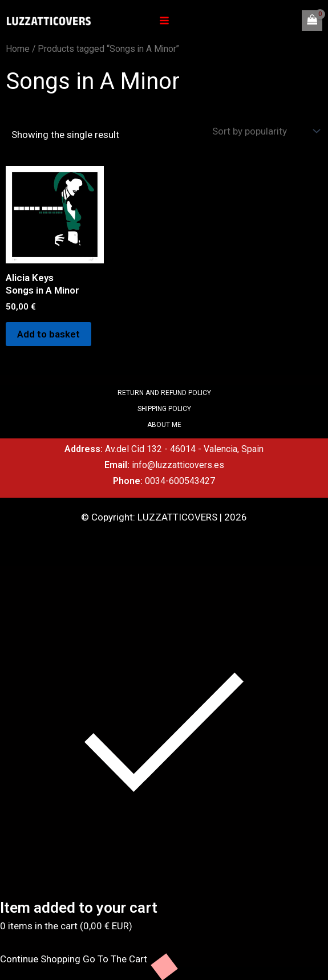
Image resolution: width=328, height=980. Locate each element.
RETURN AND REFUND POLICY (164, 393)
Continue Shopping (40, 959)
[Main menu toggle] (164, 21)
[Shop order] (265, 131)
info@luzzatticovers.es (178, 465)
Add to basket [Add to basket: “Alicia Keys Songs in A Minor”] (48, 334)
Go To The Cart (115, 959)
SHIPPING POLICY (164, 409)
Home (18, 49)
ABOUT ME (164, 425)
